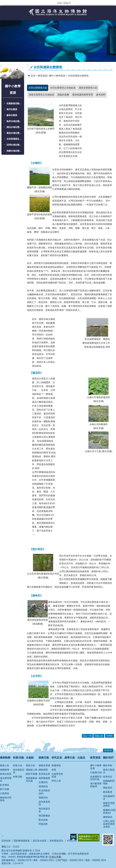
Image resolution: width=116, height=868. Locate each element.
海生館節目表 (19, 771)
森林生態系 (12, 115)
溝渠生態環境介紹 (88, 88)
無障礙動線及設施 (32, 779)
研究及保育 (58, 758)
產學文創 (70, 758)
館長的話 (108, 777)
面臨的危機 (63, 95)
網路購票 (43, 770)
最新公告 (5, 765)
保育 (54, 770)
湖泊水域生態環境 (14, 127)
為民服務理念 (109, 798)
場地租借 (43, 786)
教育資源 (42, 76)
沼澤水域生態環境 (14, 145)
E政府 (73, 837)
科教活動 (18, 777)
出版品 (81, 758)
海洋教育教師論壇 (96, 785)
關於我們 (108, 758)
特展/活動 (18, 758)
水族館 (30, 758)
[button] (79, 3)
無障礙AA (89, 838)
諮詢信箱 (6, 841)
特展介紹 (18, 765)
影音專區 (5, 785)
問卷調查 (43, 824)
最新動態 (5, 758)
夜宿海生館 (44, 774)
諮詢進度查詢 (44, 803)
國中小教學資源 (57, 76)
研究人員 (56, 781)
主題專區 (5, 793)
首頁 (33, 76)
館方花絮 (5, 789)
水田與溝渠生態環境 (14, 139)
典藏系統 (56, 765)
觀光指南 (43, 820)
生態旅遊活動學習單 (14, 103)
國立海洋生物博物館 (58, 15)
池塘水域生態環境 (14, 151)
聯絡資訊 (108, 788)
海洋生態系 (12, 109)
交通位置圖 (55, 857)
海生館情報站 (6, 779)
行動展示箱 (96, 772)
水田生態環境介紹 (38, 88)
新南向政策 (6, 774)
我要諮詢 (43, 798)
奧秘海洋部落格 (6, 799)
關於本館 (108, 765)
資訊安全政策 (40, 841)
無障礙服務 (44, 778)
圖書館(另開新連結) (109, 811)
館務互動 (44, 758)
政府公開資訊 (109, 771)
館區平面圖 (32, 774)
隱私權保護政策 (22, 841)
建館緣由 (108, 817)
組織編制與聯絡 (109, 782)
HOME (109, 736)
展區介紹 (30, 765)
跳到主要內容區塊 (2, 2)
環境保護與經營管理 (83, 95)
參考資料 (101, 95)
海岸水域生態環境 (14, 121)
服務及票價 (44, 765)
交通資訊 (43, 782)
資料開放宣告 (57, 841)
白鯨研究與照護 (57, 775)
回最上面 (99, 736)
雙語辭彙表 (44, 816)
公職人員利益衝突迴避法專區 (109, 824)
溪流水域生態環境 (14, 133)
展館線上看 (32, 770)
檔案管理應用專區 (109, 804)
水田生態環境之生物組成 (63, 88)
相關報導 (5, 770)
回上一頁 (87, 736)
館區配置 (108, 792)
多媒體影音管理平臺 (96, 778)
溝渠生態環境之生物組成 (41, 95)
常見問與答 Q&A (44, 792)
